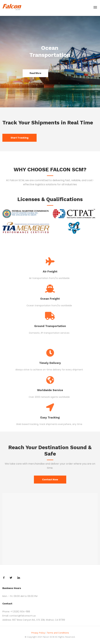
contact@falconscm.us (23, 616)
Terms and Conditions (58, 633)
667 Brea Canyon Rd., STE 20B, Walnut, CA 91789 (39, 620)
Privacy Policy (38, 633)
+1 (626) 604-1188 (20, 612)
